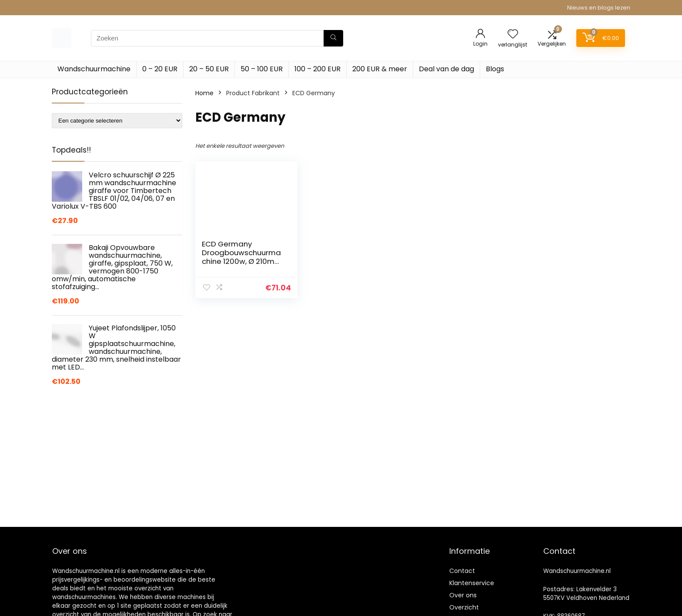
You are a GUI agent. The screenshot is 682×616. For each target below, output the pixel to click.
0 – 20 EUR (160, 69)
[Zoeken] (333, 38)
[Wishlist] (513, 35)
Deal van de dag (446, 69)
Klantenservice (472, 583)
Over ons (463, 595)
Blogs (495, 69)
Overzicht (464, 607)
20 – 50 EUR (209, 69)
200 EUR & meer (380, 69)
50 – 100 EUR (262, 69)
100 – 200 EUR (318, 69)
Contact (462, 571)
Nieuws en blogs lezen (599, 8)
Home (204, 93)
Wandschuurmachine (94, 69)
